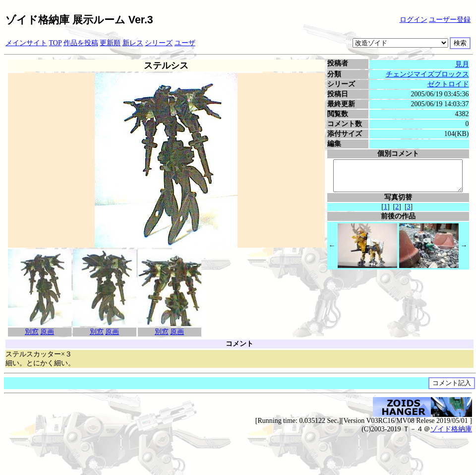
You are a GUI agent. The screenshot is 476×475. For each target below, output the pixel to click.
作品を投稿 (81, 43)
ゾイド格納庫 (451, 429)
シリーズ (159, 43)
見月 (463, 64)
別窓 (30, 332)
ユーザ (185, 43)
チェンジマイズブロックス (428, 74)
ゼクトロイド (449, 84)
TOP (56, 43)
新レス (133, 43)
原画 (46, 332)
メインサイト (26, 43)
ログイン (414, 20)
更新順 (110, 43)
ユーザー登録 (450, 20)
